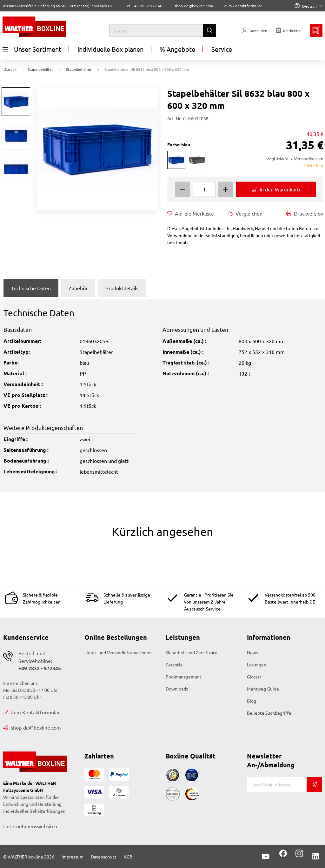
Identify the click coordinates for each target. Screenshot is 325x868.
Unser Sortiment (32, 49)
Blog (252, 701)
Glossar (254, 677)
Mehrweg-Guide (263, 689)
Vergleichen (245, 213)
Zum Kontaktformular (243, 6)
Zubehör (78, 288)
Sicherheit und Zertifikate (192, 652)
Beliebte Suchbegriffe (269, 713)
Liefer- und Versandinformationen (118, 652)
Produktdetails (122, 288)
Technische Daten (31, 288)
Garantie (174, 664)
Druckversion (305, 213)
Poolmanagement (184, 677)
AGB (128, 857)
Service (222, 49)
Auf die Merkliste (191, 213)
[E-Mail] (277, 785)
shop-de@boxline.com (32, 727)
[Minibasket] (316, 30)
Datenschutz (104, 857)
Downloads (177, 689)
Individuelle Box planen (110, 49)
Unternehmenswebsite (29, 826)
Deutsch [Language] (308, 6)
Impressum (73, 857)
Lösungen (257, 664)
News (252, 652)
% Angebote (177, 49)
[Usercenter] (255, 30)
